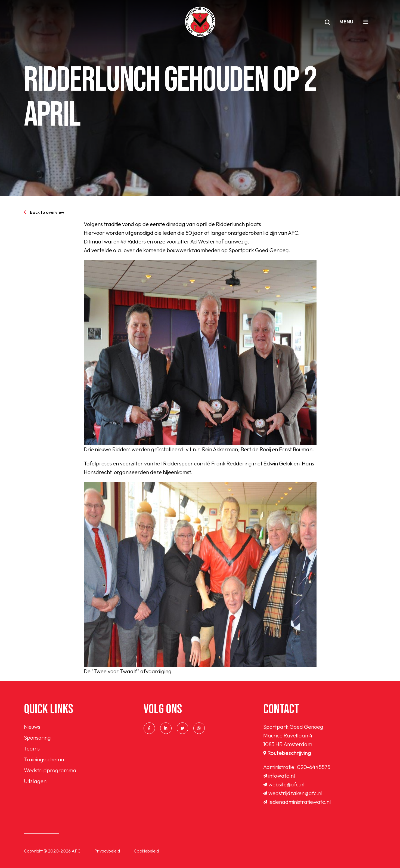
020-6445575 (314, 767)
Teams (32, 748)
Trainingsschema (44, 759)
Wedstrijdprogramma (50, 770)
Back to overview (44, 212)
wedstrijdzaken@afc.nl (293, 793)
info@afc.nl (279, 776)
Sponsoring (37, 738)
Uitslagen (35, 781)
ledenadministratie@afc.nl (297, 802)
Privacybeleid (107, 851)
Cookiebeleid (146, 851)
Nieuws (32, 727)
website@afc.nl (284, 784)
